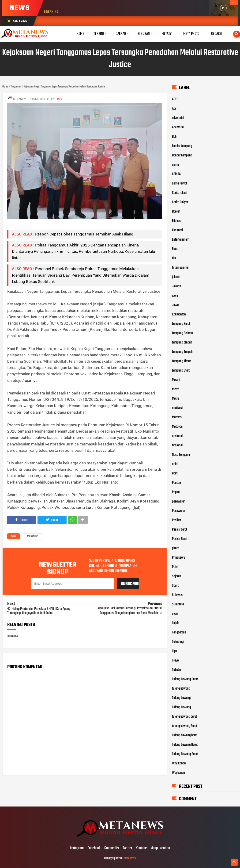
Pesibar (176, 520)
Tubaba (176, 670)
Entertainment (181, 240)
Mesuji (176, 380)
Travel (176, 661)
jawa (175, 296)
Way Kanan (179, 763)
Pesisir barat (180, 530)
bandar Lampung (182, 146)
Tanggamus (33, 537)
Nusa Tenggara (181, 455)
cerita (175, 165)
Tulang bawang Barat (185, 745)
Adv (174, 109)
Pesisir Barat (180, 539)
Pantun (176, 483)
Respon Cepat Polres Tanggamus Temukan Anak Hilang (84, 234)
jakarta (176, 277)
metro (176, 389)
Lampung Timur (181, 361)
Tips (174, 651)
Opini (175, 474)
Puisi (175, 567)
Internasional (180, 268)
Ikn (174, 258)
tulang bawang (181, 689)
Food (175, 249)
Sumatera (178, 604)
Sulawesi (178, 595)
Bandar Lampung (182, 156)
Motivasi (177, 417)
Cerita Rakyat (180, 202)
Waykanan (178, 773)
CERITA (176, 174)
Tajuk (175, 623)
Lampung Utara (181, 371)
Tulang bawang (181, 698)
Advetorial (178, 127)
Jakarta (176, 286)
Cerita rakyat (180, 193)
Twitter (127, 848)
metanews (130, 858)
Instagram (77, 848)
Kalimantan (179, 315)
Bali (174, 137)
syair (175, 614)
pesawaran (179, 502)
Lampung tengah (182, 343)
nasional (177, 436)
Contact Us (112, 848)
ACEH (175, 99)
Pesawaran (179, 511)
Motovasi (178, 427)
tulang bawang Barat (185, 726)
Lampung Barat (181, 324)
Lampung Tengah (182, 352)
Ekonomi (177, 230)
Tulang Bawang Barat (185, 679)
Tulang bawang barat (185, 735)
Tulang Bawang (181, 707)
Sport (175, 586)
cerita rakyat (180, 184)
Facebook (94, 848)
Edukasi (177, 221)
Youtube (141, 848)
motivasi (177, 408)
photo (176, 548)
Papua (176, 492)
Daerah (176, 212)
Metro (176, 399)
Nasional (177, 445)
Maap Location (160, 848)
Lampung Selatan (182, 333)
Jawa (175, 305)
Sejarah (177, 576)
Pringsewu (179, 558)
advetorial (178, 118)
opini (175, 464)
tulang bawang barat (184, 717)
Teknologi (178, 642)
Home (80, 34)
